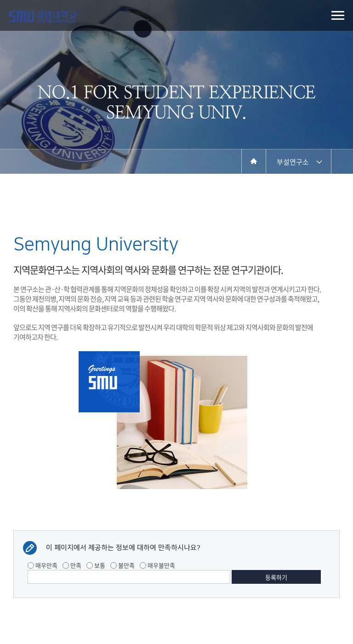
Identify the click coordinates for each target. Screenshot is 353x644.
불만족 (122, 565)
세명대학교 (43, 17)
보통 (96, 565)
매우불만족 (157, 565)
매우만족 (43, 565)
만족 (72, 565)
